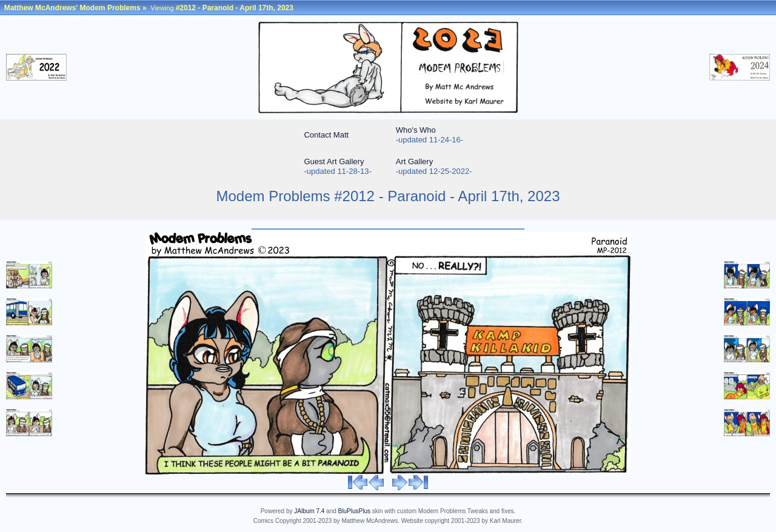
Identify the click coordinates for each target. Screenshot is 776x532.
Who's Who (416, 130)
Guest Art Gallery (334, 161)
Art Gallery (414, 161)
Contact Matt (326, 135)
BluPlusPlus (354, 511)
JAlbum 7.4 (309, 511)
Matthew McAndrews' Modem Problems (72, 8)
